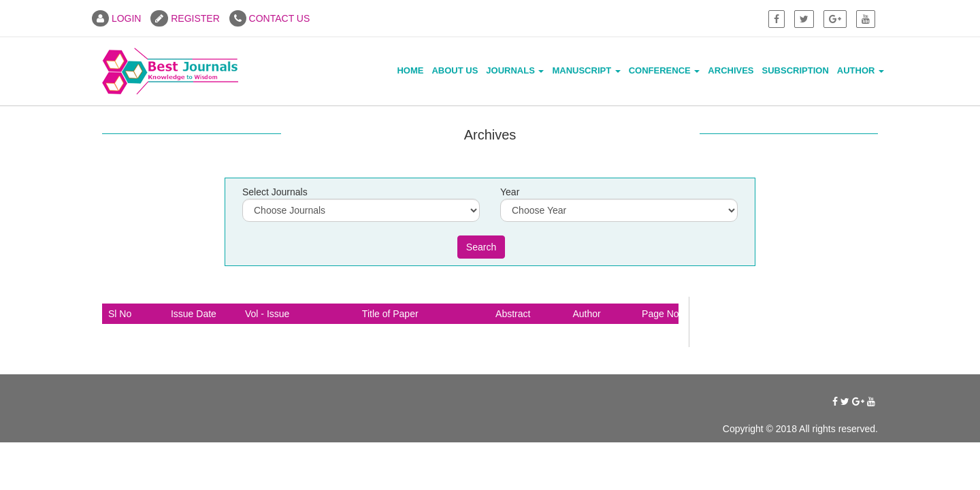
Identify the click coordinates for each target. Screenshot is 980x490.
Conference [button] (665, 70)
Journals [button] (515, 70)
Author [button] (861, 70)
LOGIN (116, 18)
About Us (455, 70)
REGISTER (185, 18)
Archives (731, 70)
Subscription (796, 70)
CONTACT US (270, 18)
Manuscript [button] (586, 70)
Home (410, 70)
